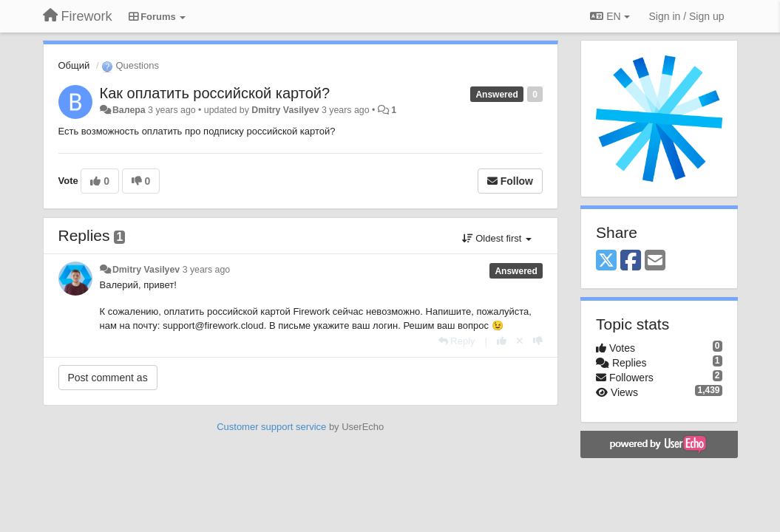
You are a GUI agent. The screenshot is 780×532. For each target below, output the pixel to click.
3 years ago (207, 270)
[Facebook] (631, 261)
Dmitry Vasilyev (285, 110)
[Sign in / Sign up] (687, 16)
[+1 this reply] (502, 341)
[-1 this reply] (538, 341)
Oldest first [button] (497, 238)
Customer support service (271, 427)
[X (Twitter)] (606, 261)
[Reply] (457, 341)
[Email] (655, 261)
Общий (74, 65)
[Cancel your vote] (520, 341)
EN (610, 16)
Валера (129, 110)
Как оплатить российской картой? (215, 93)
